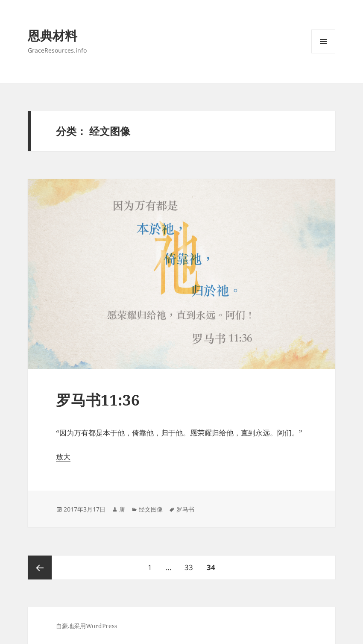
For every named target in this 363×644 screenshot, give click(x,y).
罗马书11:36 (98, 400)
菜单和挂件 (323, 53)
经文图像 (151, 509)
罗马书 (185, 509)
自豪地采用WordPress (86, 626)
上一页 (40, 568)
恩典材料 (53, 35)
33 (189, 564)
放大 (63, 457)
